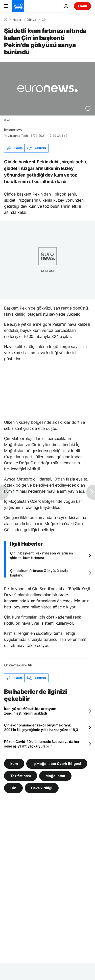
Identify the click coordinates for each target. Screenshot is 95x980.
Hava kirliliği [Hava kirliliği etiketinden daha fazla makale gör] (42, 788)
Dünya (31, 20)
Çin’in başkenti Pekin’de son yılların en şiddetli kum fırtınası (42, 555)
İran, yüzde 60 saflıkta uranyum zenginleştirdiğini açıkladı (30, 711)
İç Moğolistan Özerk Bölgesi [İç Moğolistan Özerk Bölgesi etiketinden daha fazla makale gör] (57, 764)
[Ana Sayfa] (6, 20)
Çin (44, 20)
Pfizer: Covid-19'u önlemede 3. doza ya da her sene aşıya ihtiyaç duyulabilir (42, 744)
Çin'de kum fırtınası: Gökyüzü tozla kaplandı (39, 573)
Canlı (82, 6)
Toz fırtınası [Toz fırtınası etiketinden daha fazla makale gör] (21, 776)
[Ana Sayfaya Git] (18, 6)
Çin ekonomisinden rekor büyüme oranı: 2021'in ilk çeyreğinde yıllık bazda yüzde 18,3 (41, 727)
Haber (17, 20)
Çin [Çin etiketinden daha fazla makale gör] (13, 788)
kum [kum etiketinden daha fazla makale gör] (14, 764)
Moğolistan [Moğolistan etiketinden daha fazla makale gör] (55, 776)
